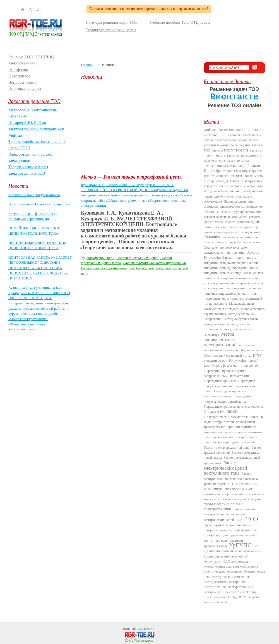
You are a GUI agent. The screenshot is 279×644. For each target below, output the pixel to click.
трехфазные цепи (100, 258)
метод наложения (217, 324)
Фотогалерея (19, 76)
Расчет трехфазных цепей (137, 258)
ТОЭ (252, 519)
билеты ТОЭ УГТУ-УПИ (230, 150)
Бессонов (255, 129)
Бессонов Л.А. (214, 135)
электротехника (215, 587)
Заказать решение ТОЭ (34, 101)
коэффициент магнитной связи (236, 278)
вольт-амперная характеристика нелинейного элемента (227, 163)
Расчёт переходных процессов (234, 442)
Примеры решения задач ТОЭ (112, 22)
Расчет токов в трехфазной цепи (107, 268)
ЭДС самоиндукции (237, 561)
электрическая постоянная (223, 571)
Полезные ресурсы (25, 88)
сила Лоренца (234, 489)
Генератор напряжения (246, 181)
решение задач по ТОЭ (220, 484)
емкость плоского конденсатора (237, 227)
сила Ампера (213, 489)
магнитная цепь (233, 299)
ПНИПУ (233, 412)
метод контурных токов (241, 319)
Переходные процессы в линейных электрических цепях (230, 386)
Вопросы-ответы (23, 82)
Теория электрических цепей (111, 30)
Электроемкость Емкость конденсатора (39, 204)
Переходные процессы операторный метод (228, 399)
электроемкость (215, 582)
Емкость (211, 212)
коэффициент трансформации (225, 288)
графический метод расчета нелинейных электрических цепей (234, 191)
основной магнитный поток (231, 355)
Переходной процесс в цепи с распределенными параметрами (226, 373)
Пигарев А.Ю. (214, 412)
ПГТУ (257, 355)
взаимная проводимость (244, 155)
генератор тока (215, 186)
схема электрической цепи (242, 499)
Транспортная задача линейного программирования (227, 528)
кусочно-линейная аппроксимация (232, 291)
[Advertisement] (138, 127)
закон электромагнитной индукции (226, 250)
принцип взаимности (242, 427)
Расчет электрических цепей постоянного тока (225, 468)
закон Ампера (232, 237)
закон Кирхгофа (240, 242)
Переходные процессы (220, 381)
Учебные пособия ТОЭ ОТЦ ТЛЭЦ (180, 22)
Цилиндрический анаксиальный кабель (232, 551)
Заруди (228, 258)
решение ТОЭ (249, 484)
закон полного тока (225, 247)
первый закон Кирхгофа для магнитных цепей (231, 363)
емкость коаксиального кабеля (226, 217)
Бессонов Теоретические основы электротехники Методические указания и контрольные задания (233, 140)
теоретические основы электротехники (223, 506)
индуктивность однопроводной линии (231, 268)
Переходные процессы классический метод (225, 394)
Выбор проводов (216, 181)
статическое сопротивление (224, 494)
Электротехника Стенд (239, 592)
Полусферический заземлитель (226, 417)
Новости (18, 186)
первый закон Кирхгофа (225, 360)
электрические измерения (231, 577)
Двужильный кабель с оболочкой (228, 199)
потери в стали (223, 422)
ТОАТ (240, 520)
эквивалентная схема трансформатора (231, 566)
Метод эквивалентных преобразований (220, 339)
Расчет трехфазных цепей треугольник (154, 263)
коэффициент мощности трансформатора (234, 283)
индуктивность (245, 258)
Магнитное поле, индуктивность (34, 195)
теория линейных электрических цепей (231, 512)
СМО (250, 489)
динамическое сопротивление (241, 206)
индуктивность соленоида (223, 273)
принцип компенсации (220, 432)
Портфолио (18, 69)
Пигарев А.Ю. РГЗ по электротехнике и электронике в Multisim (36, 129)
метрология (247, 345)
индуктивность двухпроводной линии (231, 263)
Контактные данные (227, 81)
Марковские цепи (241, 304)
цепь (257, 546)
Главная (87, 65)
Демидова (211, 206)
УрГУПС (240, 545)
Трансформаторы (245, 530)
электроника (237, 582)
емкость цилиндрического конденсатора (233, 232)
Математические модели (222, 309)
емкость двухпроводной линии (242, 212)
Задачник (212, 237)
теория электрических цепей (225, 517)
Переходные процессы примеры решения (234, 407)
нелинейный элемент (219, 350)
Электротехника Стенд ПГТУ (225, 597)
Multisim (210, 130)
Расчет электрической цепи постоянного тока (231, 476)
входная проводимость (247, 176)
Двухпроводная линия (239, 201)
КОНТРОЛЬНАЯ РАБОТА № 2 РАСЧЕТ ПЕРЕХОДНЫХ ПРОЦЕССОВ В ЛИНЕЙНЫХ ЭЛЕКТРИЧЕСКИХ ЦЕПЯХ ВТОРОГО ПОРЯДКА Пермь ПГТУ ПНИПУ (40, 268)
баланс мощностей (232, 130)
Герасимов (235, 186)
